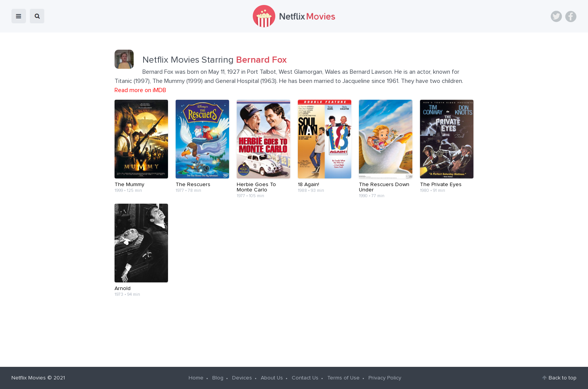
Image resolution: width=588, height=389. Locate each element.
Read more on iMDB (140, 90)
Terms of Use (343, 378)
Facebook (571, 16)
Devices (242, 378)
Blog (218, 378)
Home (196, 378)
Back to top (563, 378)
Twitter (556, 16)
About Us (272, 378)
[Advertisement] (294, 332)
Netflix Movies (29, 378)
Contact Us (305, 378)
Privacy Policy (385, 378)
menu (19, 16)
